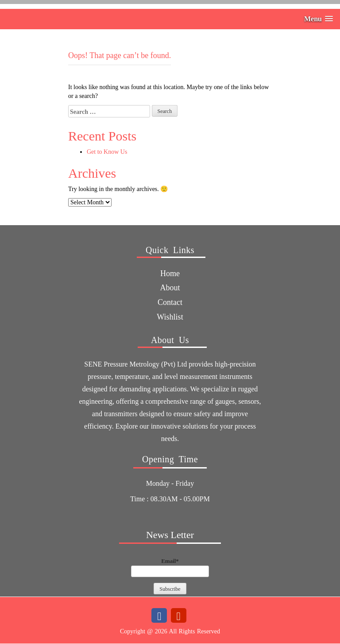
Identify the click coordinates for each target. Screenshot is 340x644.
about (170, 288)
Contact (170, 302)
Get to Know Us (107, 152)
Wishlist (170, 317)
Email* (170, 567)
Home (170, 273)
